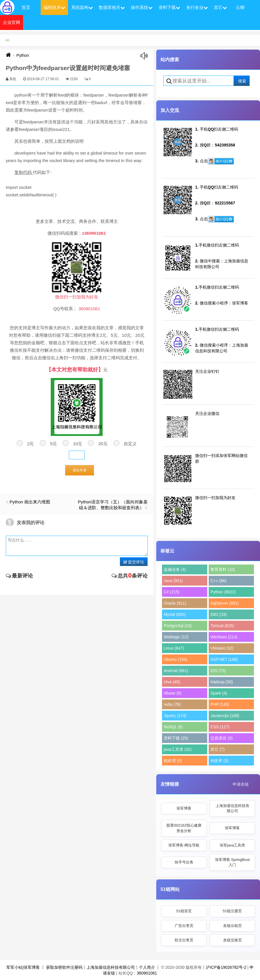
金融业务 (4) (175, 569)
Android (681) (176, 671)
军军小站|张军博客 (23, 967)
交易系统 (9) (222, 738)
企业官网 (12, 22)
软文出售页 (184, 940)
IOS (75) (218, 671)
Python (23, 55)
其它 (220, 7)
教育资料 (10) (223, 569)
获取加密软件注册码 (64, 967)
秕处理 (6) (173, 761)
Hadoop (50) (222, 682)
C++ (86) (218, 581)
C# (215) (172, 592)
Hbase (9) (173, 693)
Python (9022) (223, 592)
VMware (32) (222, 648)
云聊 (240, 7)
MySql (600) (175, 614)
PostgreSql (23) (178, 626)
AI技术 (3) (219, 761)
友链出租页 (232, 926)
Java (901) (173, 581)
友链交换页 (232, 940)
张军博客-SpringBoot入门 (232, 862)
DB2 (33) (218, 614)
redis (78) (172, 704)
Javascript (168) (225, 716)
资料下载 (169, 7)
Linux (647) (174, 648)
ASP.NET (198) (224, 659)
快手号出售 (184, 862)
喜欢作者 (80, 470)
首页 (26, 7)
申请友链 (241, 784)
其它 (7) (217, 749)
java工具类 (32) (178, 749)
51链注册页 (232, 911)
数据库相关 (112, 7)
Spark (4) (219, 693)
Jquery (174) (175, 716)
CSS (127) (220, 727)
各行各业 (197, 7)
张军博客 (184, 808)
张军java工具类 (232, 845)
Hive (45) (172, 682)
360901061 (147, 973)
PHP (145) (220, 704)
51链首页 (184, 911)
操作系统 (142, 7)
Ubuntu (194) (176, 659)
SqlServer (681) (225, 603)
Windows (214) (224, 637)
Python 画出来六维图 (30, 502)
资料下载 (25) (176, 738)
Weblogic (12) (176, 637)
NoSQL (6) (173, 727)
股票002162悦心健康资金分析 (184, 828)
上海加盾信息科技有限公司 (232, 808)
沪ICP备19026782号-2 (226, 967)
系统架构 (82, 7)
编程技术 (54, 7)
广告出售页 (184, 926)
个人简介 (147, 967)
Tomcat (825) (222, 626)
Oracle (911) (175, 603)
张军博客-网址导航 (184, 845)
